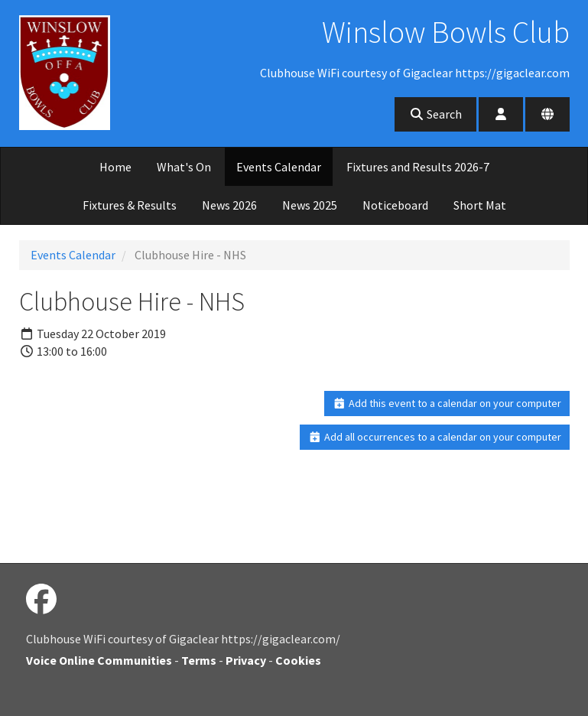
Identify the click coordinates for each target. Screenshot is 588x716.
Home (115, 167)
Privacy (246, 660)
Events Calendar (279, 167)
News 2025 (310, 205)
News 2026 (229, 205)
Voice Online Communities (99, 660)
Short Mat (480, 205)
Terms (199, 660)
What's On (184, 167)
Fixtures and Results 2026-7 (418, 167)
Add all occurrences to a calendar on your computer (435, 437)
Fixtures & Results (130, 205)
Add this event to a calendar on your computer (447, 403)
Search (435, 114)
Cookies (298, 660)
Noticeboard (395, 205)
